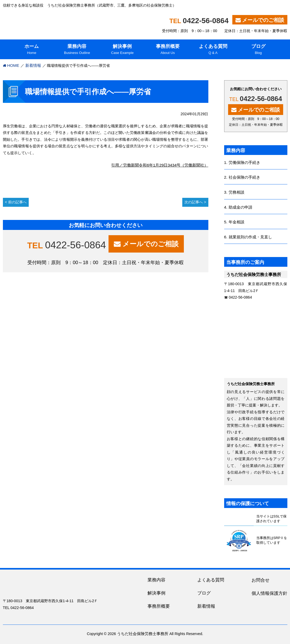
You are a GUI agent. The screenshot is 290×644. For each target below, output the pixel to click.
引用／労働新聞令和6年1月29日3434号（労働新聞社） (160, 165)
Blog (258, 49)
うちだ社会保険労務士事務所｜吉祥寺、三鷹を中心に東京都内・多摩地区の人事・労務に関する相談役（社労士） (70, 21)
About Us (168, 49)
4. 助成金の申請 (238, 207)
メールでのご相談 (263, 20)
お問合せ (260, 580)
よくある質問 (211, 580)
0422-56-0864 (206, 21)
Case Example (122, 49)
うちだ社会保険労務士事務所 (143, 634)
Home (32, 49)
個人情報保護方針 (269, 593)
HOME (13, 65)
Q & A (213, 49)
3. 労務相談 (234, 192)
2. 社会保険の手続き (242, 177)
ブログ (204, 593)
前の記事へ (17, 202)
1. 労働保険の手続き (242, 162)
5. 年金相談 (234, 222)
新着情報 (33, 65)
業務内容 (156, 580)
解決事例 (156, 593)
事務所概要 (159, 606)
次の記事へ (194, 202)
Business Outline (77, 49)
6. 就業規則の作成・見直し (248, 237)
